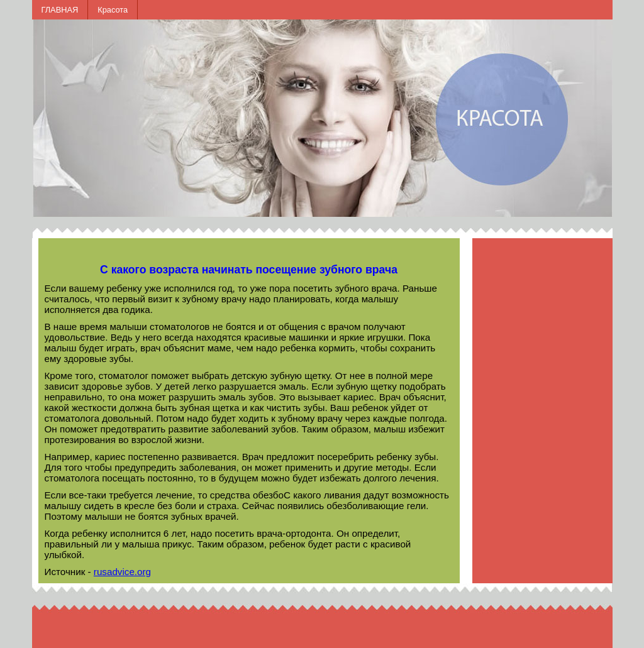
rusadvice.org (122, 572)
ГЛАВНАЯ (60, 10)
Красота (113, 10)
